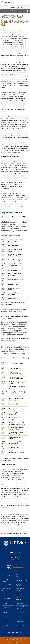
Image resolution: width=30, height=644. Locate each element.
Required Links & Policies (15, 642)
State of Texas (6, 626)
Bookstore (5, 612)
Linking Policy (21, 641)
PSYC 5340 (3, 486)
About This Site (23, 638)
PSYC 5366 (14, 499)
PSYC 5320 (8, 492)
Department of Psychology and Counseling (14, 17)
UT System (19, 594)
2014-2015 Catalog (7, 15)
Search (20, 7)
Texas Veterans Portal (21, 589)
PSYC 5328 (9, 484)
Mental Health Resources (20, 608)
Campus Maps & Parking (6, 589)
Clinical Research (21, 621)
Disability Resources (11, 641)
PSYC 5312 (17, 480)
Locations (5, 594)
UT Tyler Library (6, 608)
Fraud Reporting (21, 603)
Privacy (9, 640)
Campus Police (6, 599)
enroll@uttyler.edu (15, 559)
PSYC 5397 (10, 303)
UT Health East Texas (6, 621)
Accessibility (20, 640)
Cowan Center (6, 617)
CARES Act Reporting (19, 599)
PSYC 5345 (10, 495)
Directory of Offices (8, 585)
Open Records (20, 612)
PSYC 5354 (3, 309)
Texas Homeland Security (21, 576)
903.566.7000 (15, 561)
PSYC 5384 (3, 316)
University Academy (22, 617)
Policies (15, 638)
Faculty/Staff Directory (6, 580)
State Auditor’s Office (21, 585)
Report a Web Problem (20, 626)
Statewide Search (21, 580)
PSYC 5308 (8, 482)
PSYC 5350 (7, 311)
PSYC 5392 (10, 529)
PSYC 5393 (3, 303)
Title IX (14, 640)
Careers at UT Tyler (7, 576)
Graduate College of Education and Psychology (13, 16)
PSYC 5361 (3, 318)
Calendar (4, 603)
